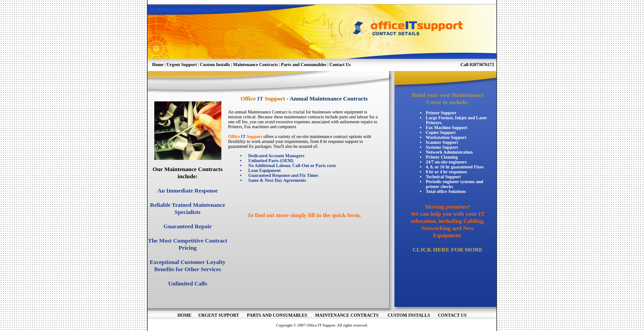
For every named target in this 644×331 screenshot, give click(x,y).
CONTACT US (452, 315)
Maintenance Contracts (255, 65)
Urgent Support (182, 65)
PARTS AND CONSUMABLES (278, 315)
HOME (185, 315)
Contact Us (340, 65)
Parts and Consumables (303, 65)
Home (158, 65)
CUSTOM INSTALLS (407, 315)
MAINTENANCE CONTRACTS (349, 315)
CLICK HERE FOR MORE (447, 249)
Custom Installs (215, 65)
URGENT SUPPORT (219, 315)
